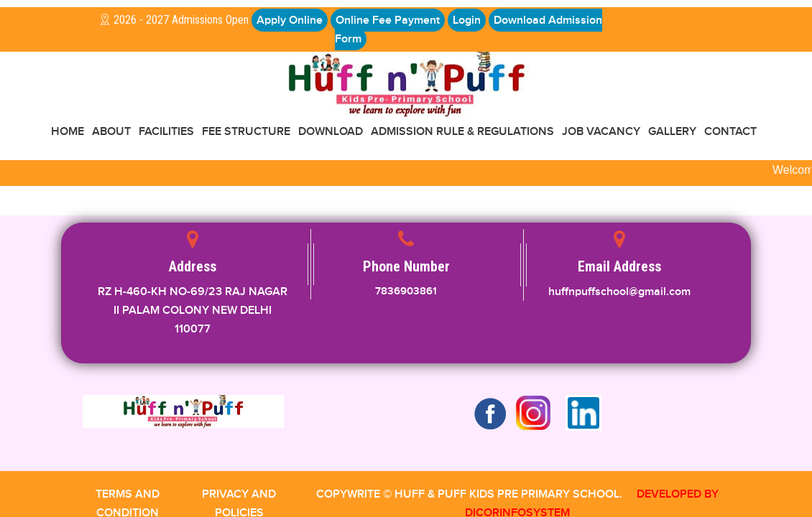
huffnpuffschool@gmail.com (619, 292)
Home (68, 131)
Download (331, 131)
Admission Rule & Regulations (462, 131)
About (111, 131)
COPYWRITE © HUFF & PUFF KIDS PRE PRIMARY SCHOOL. (469, 494)
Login (467, 20)
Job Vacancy (601, 131)
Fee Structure (246, 131)
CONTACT (730, 131)
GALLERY (672, 131)
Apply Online (290, 20)
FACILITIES (166, 131)
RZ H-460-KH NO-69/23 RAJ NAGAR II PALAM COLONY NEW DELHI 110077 (193, 310)
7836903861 (406, 291)
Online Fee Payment (388, 20)
